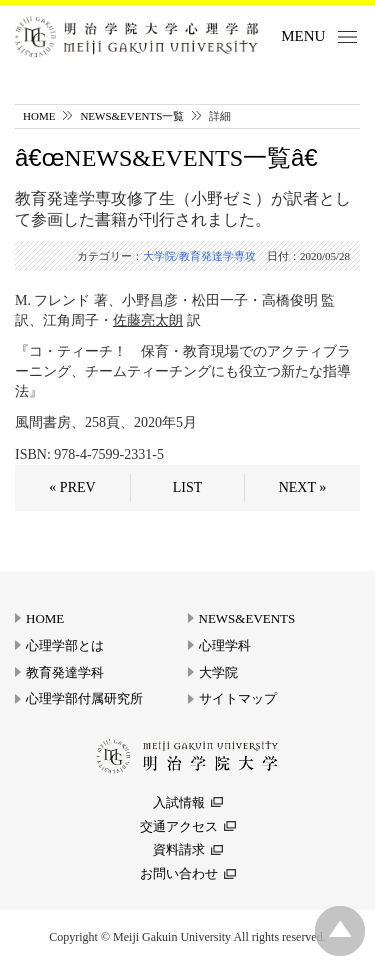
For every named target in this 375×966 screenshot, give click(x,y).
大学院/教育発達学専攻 (199, 256)
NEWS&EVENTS (247, 618)
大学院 (218, 672)
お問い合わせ (179, 873)
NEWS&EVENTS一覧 (132, 116)
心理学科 (225, 645)
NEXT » (303, 487)
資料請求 (179, 849)
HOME (39, 116)
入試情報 (179, 802)
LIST (188, 487)
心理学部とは (65, 645)
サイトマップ (238, 698)
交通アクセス (179, 826)
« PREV (72, 487)
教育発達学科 (65, 672)
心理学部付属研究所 (84, 698)
